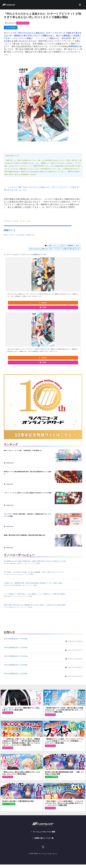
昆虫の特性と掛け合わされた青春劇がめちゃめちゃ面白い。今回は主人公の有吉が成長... (35, 605)
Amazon (43, 303)
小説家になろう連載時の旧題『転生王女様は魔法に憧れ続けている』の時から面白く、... (35, 583)
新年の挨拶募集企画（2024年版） (16, 656)
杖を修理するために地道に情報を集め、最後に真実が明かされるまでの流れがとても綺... (35, 561)
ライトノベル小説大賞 (51, 777)
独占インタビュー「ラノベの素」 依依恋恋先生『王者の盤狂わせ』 (23, 450)
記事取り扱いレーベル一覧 (44, 838)
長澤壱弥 (70, 246)
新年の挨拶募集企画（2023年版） (16, 665)
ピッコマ (40, 38)
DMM (43, 307)
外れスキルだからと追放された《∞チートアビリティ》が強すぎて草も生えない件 (54, 249)
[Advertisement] (43, 620)
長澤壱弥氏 (73, 46)
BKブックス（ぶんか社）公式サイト (20, 235)
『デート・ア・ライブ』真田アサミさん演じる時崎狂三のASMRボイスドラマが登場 (28, 493)
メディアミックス (23, 23)
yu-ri (29, 221)
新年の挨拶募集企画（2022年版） (16, 674)
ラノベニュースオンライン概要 (44, 832)
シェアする (11, 27)
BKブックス (53, 246)
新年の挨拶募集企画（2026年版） (16, 639)
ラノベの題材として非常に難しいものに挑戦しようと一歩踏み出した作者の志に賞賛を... (35, 594)
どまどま (8, 221)
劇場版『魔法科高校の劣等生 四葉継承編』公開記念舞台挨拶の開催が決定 (24, 535)
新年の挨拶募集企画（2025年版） (16, 647)
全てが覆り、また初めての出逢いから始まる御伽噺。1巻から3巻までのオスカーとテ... (34, 572)
